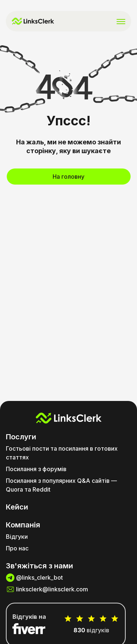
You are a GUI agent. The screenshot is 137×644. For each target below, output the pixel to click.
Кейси (17, 507)
